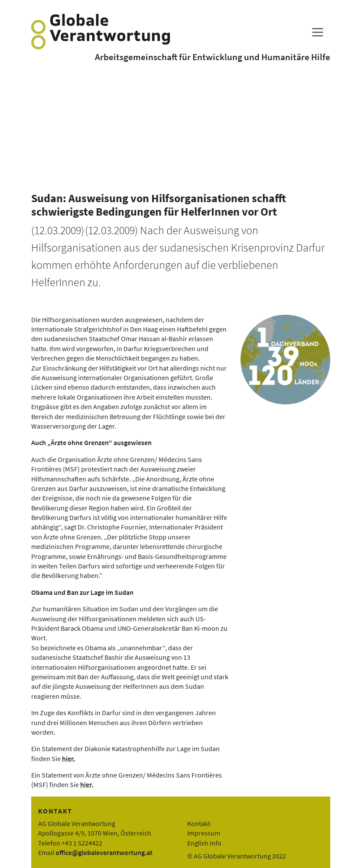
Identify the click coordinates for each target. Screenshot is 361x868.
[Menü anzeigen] (317, 32)
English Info (204, 843)
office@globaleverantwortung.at (104, 852)
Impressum (204, 833)
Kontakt (199, 823)
